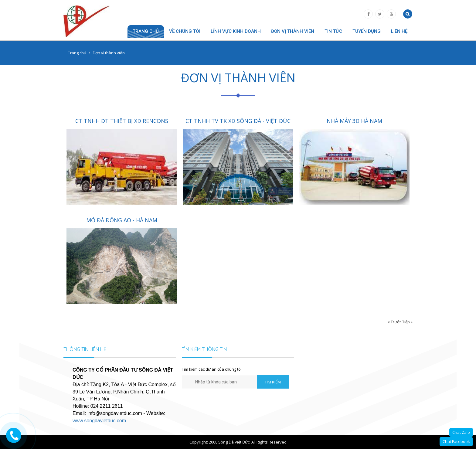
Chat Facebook (456, 441)
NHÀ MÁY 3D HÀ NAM (354, 121)
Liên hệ (399, 31)
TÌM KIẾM (273, 382)
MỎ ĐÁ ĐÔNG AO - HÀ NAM (122, 220)
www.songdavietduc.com (99, 421)
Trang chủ (146, 31)
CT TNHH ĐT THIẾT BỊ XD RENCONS (122, 121)
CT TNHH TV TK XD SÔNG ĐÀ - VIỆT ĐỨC (238, 121)
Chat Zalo (461, 432)
